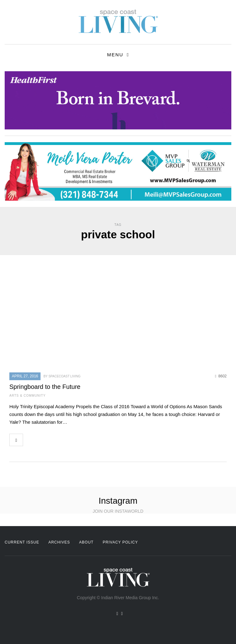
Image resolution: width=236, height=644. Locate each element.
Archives (59, 542)
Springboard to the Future (45, 387)
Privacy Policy (120, 542)
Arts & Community (27, 396)
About (86, 542)
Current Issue (22, 542)
